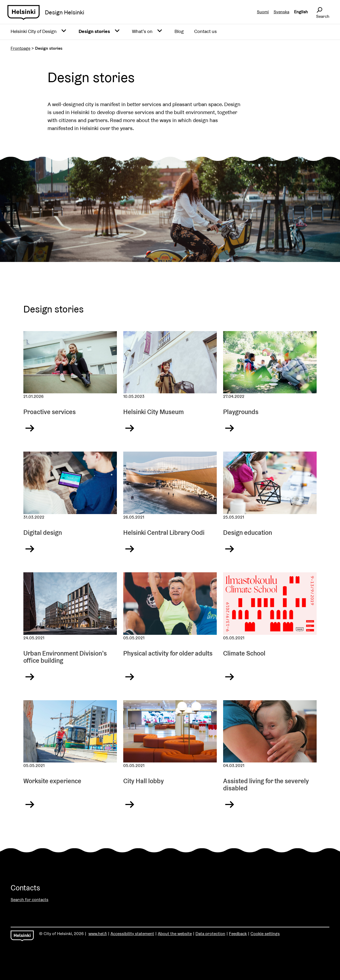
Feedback (238, 934)
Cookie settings (265, 934)
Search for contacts (29, 900)
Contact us (205, 31)
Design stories (94, 31)
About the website (175, 934)
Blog (179, 31)
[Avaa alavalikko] (64, 31)
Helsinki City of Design (34, 31)
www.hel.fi (98, 934)
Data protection (210, 934)
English (301, 12)
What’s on (142, 31)
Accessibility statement (132, 934)
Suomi (263, 12)
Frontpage (20, 48)
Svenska (281, 12)
